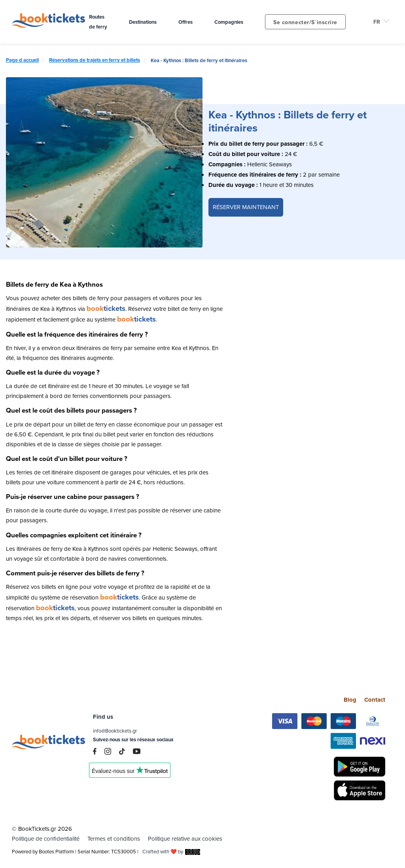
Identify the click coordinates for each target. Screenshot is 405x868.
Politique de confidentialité (46, 839)
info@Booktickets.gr (115, 731)
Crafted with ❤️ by (171, 852)
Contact (375, 700)
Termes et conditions (114, 839)
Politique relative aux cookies (185, 839)
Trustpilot (130, 773)
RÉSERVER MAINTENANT (246, 207)
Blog (350, 700)
